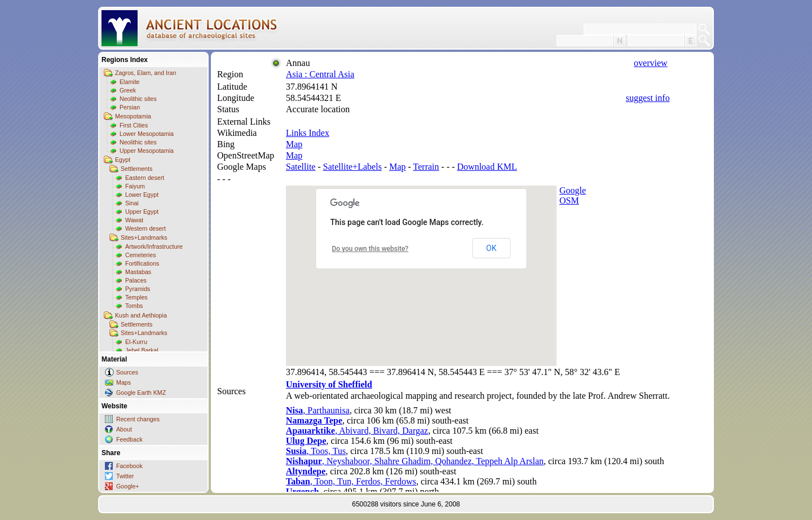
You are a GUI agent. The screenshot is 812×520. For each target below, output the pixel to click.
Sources (127, 372)
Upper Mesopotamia (147, 151)
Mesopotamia (133, 116)
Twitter (125, 476)
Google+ (128, 486)
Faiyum (135, 186)
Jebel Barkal (142, 350)
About (124, 429)
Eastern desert (145, 178)
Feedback (129, 439)
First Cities (134, 125)
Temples (136, 297)
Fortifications (142, 263)
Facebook (129, 466)
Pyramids (138, 289)
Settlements (136, 169)
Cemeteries (140, 255)
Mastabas (138, 272)
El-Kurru (136, 342)
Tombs (134, 306)
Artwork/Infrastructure (154, 246)
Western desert (145, 228)
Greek (128, 90)
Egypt (123, 160)
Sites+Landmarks (144, 237)
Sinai (132, 203)
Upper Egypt (142, 211)
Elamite (130, 82)
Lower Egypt (142, 195)
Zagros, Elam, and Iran (145, 73)
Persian (130, 107)
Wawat (134, 220)
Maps (123, 382)
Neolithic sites (138, 99)
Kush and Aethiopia (141, 315)
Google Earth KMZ (141, 393)
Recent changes (138, 419)
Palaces (136, 280)
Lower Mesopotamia (147, 134)
